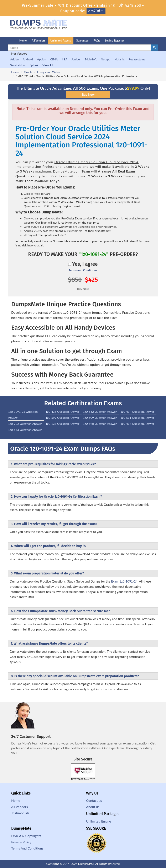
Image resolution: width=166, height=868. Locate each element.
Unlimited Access (61, 40)
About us (93, 807)
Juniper (76, 59)
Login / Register (115, 40)
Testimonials (20, 813)
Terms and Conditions (83, 270)
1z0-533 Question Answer (25, 430)
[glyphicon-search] (154, 48)
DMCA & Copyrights (26, 836)
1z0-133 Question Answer (62, 424)
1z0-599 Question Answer (62, 418)
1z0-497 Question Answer (137, 424)
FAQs (97, 40)
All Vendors (38, 40)
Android (28, 59)
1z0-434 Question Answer (137, 412)
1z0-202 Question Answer (25, 424)
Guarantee (82, 40)
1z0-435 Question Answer (62, 412)
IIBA (64, 59)
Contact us (94, 800)
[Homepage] (5, 40)
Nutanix (120, 59)
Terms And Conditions (27, 848)
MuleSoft (91, 59)
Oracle (28, 72)
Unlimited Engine (99, 821)
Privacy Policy (21, 842)
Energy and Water (49, 72)
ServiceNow (18, 65)
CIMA (54, 59)
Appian (41, 59)
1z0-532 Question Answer (100, 412)
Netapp (106, 59)
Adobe (14, 59)
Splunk (34, 65)
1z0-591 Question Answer (137, 418)
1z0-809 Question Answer (100, 418)
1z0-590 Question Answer (100, 424)
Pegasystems (137, 59)
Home (23, 40)
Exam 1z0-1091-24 (124, 581)
